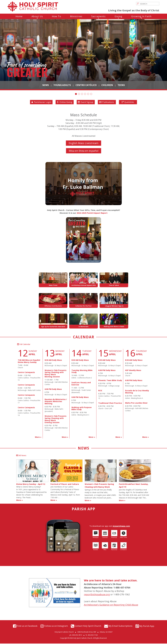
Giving (118, 17)
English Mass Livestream (83, 144)
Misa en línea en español (84, 151)
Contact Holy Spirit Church (88, 626)
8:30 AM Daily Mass (53, 361)
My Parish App (147, 626)
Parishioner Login (41, 103)
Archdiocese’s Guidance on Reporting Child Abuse (111, 605)
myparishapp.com (121, 526)
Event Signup (85, 103)
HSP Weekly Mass (133, 371)
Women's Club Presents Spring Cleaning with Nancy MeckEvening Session (56, 420)
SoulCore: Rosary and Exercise (81, 384)
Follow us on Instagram (56, 626)
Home (19, 16)
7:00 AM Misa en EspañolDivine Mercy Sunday (29, 362)
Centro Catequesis (26, 373)
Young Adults (62, 85)
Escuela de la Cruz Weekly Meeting (137, 392)
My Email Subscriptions (120, 626)
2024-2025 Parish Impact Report (92, 214)
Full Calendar (24, 345)
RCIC (100, 391)
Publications (107, 103)
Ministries (76, 16)
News (46, 85)
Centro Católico (86, 85)
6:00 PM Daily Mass (53, 390)
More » (38, 438)
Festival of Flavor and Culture (65, 485)
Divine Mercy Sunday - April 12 (31, 485)
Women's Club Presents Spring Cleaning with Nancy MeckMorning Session (56, 374)
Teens (121, 85)
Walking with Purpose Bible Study (82, 409)
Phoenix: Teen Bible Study (110, 381)
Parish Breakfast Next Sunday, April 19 (134, 486)
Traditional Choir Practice (110, 404)
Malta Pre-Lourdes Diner (136, 404)
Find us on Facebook (27, 626)
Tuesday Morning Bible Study (82, 372)
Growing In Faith (141, 17)
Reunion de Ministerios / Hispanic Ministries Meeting (56, 402)
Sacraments (98, 17)
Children (107, 85)
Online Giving (64, 103)
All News (21, 456)
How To (56, 16)
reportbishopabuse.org (97, 595)
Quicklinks (128, 103)
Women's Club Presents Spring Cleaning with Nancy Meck (99, 486)
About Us (37, 17)
